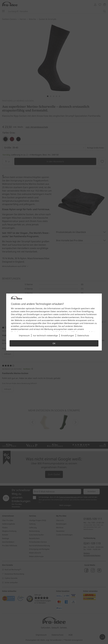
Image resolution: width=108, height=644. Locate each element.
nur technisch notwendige (45, 335)
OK (54, 343)
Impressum (24, 335)
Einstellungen (68, 335)
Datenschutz (83, 335)
